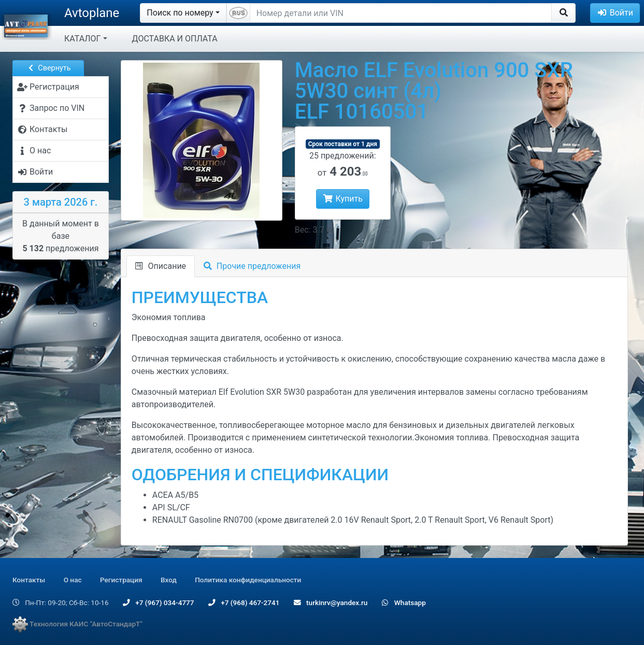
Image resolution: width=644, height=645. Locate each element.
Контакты (29, 580)
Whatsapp (404, 603)
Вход (169, 580)
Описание (161, 266)
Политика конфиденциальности (248, 580)
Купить (343, 199)
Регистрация (121, 580)
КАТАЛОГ (82, 39)
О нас (73, 580)
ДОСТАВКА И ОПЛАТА (175, 39)
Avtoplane (92, 13)
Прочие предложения (252, 266)
